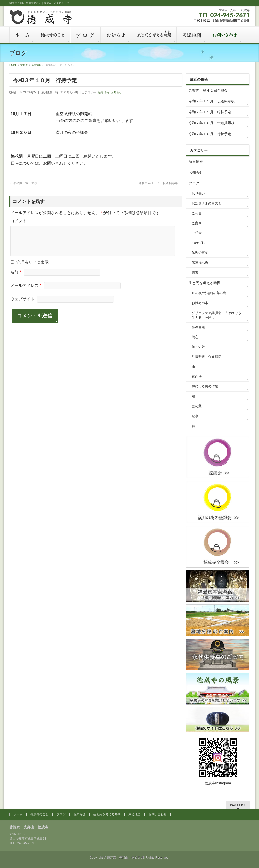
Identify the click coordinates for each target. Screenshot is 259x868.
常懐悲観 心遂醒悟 (207, 357)
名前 (16, 278)
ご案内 (197, 223)
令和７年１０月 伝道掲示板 (212, 123)
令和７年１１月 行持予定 (210, 112)
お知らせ (116, 92)
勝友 (195, 272)
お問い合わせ (158, 814)
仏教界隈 (198, 327)
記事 (195, 416)
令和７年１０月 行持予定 (210, 134)
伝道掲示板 (200, 263)
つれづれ (198, 243)
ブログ (194, 183)
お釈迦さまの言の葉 (207, 204)
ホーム (18, 814)
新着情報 (104, 92)
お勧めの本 (200, 303)
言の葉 (197, 406)
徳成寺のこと (39, 814)
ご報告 (197, 213)
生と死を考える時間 (205, 283)
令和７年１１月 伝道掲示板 (212, 101)
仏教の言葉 (200, 253)
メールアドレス (26, 292)
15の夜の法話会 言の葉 (209, 293)
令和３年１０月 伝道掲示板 (160, 183)
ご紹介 (197, 233)
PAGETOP (238, 805)
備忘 (195, 337)
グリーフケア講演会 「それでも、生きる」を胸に (218, 315)
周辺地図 (135, 814)
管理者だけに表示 (30, 268)
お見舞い (198, 194)
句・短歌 (198, 347)
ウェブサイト (23, 305)
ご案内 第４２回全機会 (208, 90)
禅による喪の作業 (205, 386)
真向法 (197, 377)
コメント (18, 221)
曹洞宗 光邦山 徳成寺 (124, 858)
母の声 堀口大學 (23, 183)
